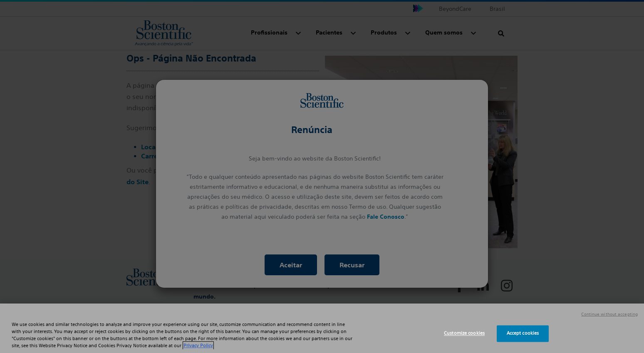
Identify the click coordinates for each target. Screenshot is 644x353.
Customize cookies (464, 333)
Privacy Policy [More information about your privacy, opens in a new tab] (198, 346)
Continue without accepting (609, 314)
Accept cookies (523, 333)
